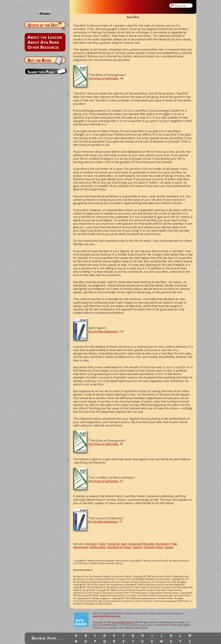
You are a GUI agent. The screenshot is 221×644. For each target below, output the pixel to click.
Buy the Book (39, 60)
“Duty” (102, 544)
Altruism (91, 544)
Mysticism (162, 544)
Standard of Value (119, 547)
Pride (174, 544)
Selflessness (98, 547)
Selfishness (81, 547)
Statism (137, 547)
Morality (149, 544)
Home (45, 13)
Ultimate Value (153, 547)
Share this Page (41, 72)
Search (183, 6)
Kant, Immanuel (131, 544)
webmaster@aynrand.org (106, 616)
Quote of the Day (43, 25)
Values (169, 547)
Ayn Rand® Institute (122, 622)
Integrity (114, 544)
